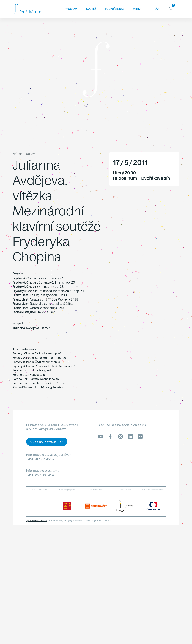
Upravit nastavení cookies (36, 521)
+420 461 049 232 (40, 459)
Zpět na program (24, 154)
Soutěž (91, 9)
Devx (87, 521)
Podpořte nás (115, 9)
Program (71, 9)
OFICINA (107, 521)
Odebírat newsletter (47, 442)
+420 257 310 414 (40, 475)
